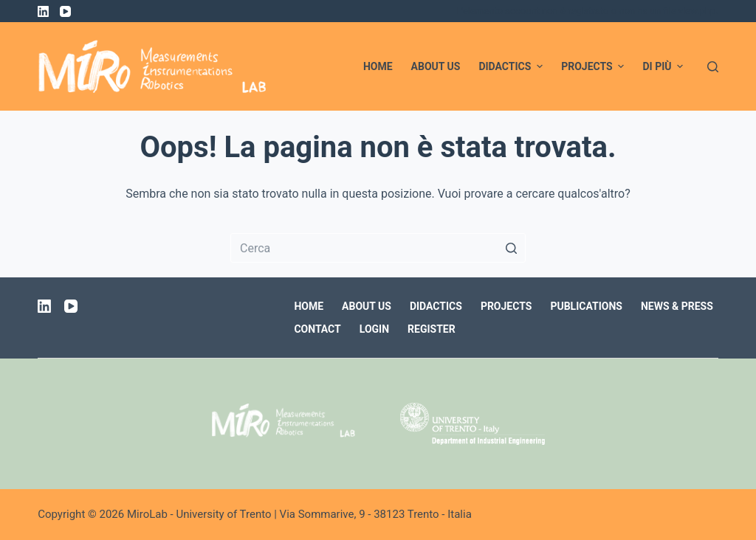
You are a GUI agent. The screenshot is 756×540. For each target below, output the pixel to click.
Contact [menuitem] (317, 329)
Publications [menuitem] (586, 306)
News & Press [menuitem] (677, 306)
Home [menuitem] (378, 66)
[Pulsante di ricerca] (511, 248)
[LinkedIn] (43, 11)
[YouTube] (65, 11)
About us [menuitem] (436, 66)
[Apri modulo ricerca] (713, 67)
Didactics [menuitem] (512, 66)
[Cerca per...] (378, 248)
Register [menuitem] (432, 329)
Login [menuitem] (374, 329)
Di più (664, 66)
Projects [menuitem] (594, 66)
